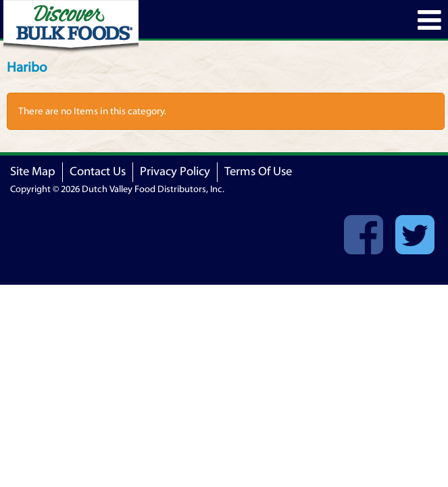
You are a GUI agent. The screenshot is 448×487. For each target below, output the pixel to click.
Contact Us (98, 171)
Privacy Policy (175, 171)
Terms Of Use (258, 171)
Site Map (33, 171)
